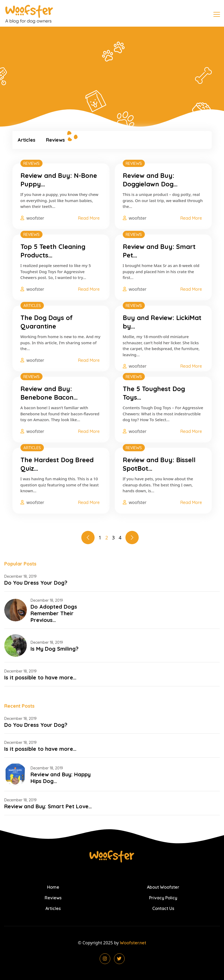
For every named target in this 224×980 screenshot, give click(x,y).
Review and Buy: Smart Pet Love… (48, 806)
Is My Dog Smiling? (54, 649)
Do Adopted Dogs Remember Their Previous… (54, 613)
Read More (89, 218)
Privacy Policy (163, 898)
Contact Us (163, 908)
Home (53, 887)
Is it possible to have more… (40, 677)
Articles (27, 140)
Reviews (55, 140)
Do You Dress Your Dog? (36, 583)
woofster (35, 218)
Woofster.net (133, 943)
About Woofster (163, 887)
